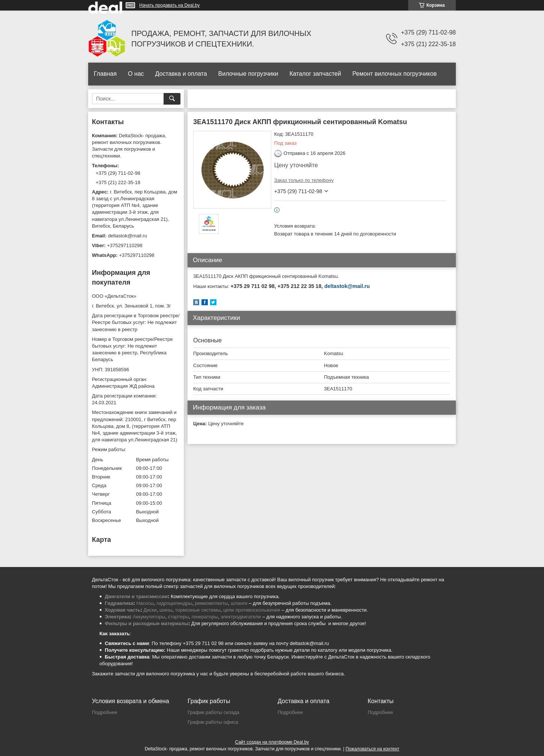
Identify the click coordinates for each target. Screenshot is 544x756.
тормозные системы (198, 610)
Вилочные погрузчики (248, 74)
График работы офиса (213, 722)
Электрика (117, 617)
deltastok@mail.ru (347, 286)
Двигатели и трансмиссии (136, 596)
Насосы (145, 603)
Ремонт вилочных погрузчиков (394, 74)
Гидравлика (119, 603)
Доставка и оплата (181, 74)
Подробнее (104, 712)
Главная (105, 74)
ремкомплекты (211, 603)
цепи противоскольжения (252, 610)
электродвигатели (241, 617)
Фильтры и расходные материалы (147, 623)
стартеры (178, 617)
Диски (150, 610)
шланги (239, 603)
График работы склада (213, 712)
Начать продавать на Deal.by (169, 5)
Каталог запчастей (315, 74)
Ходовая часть (122, 610)
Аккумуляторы (149, 617)
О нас (136, 74)
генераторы (205, 617)
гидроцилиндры (174, 603)
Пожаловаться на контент (372, 749)
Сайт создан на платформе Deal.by (272, 742)
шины (166, 610)
